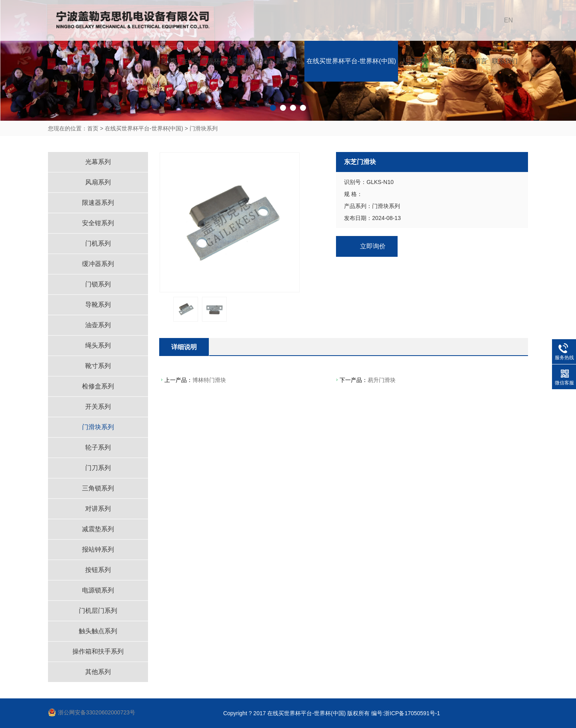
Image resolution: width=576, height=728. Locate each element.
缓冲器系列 (98, 264)
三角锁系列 (98, 488)
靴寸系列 (98, 366)
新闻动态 (289, 61)
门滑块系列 (204, 128)
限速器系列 (98, 203)
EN (508, 20)
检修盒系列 (98, 386)
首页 (93, 128)
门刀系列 (98, 468)
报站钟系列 (98, 549)
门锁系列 (98, 284)
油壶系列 (98, 325)
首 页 (169, 61)
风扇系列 (98, 182)
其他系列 (98, 672)
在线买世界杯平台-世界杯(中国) (226, 61)
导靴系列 (98, 305)
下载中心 (444, 61)
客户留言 (474, 61)
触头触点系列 (98, 631)
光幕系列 (98, 162)
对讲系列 (98, 509)
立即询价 (373, 246)
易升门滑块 (382, 380)
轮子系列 (98, 447)
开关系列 (98, 407)
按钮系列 (98, 570)
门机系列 (98, 243)
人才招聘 (414, 61)
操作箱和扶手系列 (98, 651)
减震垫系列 (98, 529)
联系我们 (505, 61)
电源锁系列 (98, 590)
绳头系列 (98, 345)
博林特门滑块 (209, 380)
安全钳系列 (98, 223)
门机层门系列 (98, 611)
